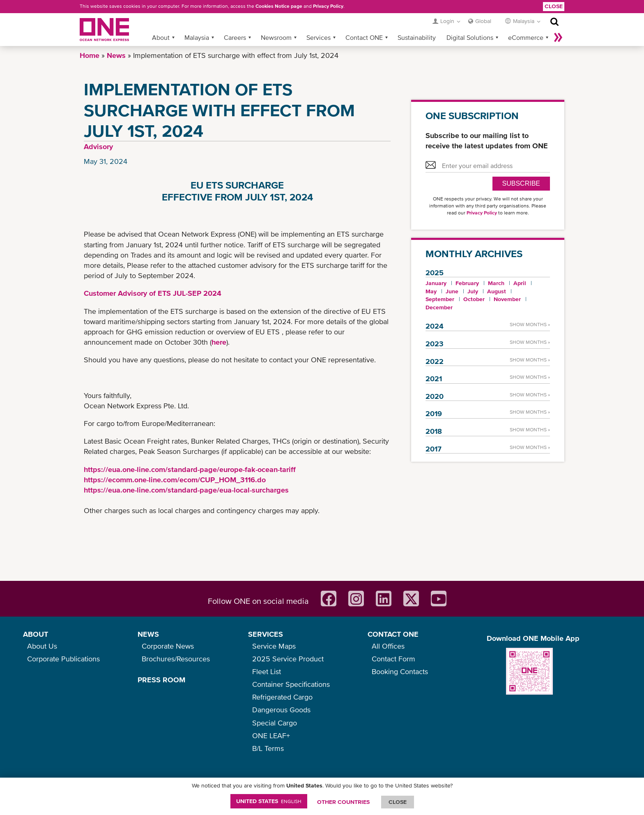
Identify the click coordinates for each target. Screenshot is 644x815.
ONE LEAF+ (271, 736)
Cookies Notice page (279, 6)
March (496, 283)
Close (554, 6)
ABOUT (36, 634)
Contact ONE (364, 37)
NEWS (148, 634)
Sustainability (417, 37)
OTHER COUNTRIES (343, 802)
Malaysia (197, 37)
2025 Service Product (288, 659)
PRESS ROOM (161, 680)
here (219, 342)
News (116, 55)
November (507, 299)
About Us (42, 646)
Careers (235, 37)
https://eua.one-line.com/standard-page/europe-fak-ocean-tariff (190, 469)
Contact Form (393, 659)
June (452, 291)
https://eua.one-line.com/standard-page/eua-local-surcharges (186, 490)
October (474, 299)
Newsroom (276, 37)
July (473, 291)
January (436, 283)
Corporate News (168, 646)
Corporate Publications (63, 659)
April (520, 283)
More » (558, 37)
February (467, 283)
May (431, 291)
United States (269, 801)
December (439, 307)
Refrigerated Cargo (282, 697)
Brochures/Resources (176, 659)
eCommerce (526, 37)
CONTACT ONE (393, 634)
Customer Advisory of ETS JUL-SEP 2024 (153, 293)
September (440, 299)
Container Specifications (291, 684)
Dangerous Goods (281, 710)
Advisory (98, 146)
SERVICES (266, 634)
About (161, 37)
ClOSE (398, 802)
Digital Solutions (470, 37)
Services (319, 37)
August (497, 291)
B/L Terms (268, 748)
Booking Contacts (400, 671)
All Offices (388, 646)
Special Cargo (275, 723)
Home (90, 55)
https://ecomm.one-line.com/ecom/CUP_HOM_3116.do (175, 480)
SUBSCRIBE (521, 183)
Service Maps (274, 646)
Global (483, 21)
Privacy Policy (328, 6)
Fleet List (267, 671)
